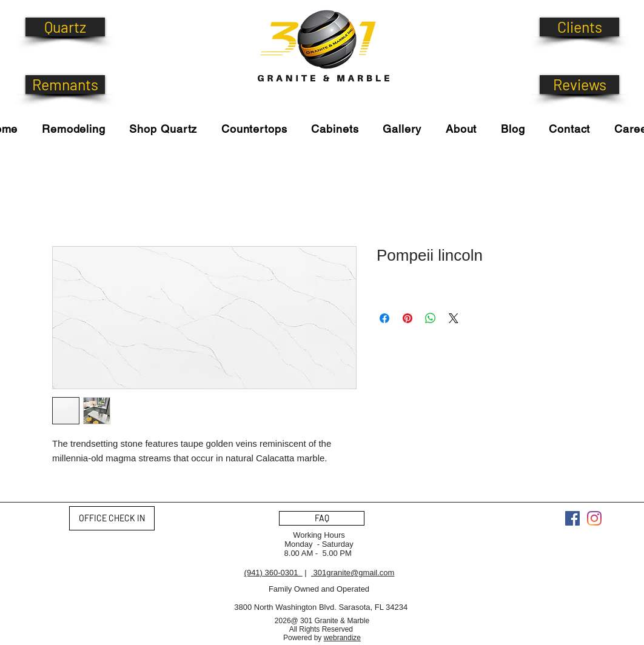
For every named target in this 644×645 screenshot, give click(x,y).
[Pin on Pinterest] (408, 318)
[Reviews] (579, 85)
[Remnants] (65, 85)
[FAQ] (322, 518)
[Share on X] (454, 318)
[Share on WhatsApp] (431, 318)
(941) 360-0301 (273, 573)
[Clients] (579, 27)
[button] (163, 129)
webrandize (342, 638)
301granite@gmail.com (353, 573)
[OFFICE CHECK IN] (112, 518)
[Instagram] (594, 518)
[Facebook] (572, 518)
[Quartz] (65, 27)
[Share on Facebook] (384, 318)
